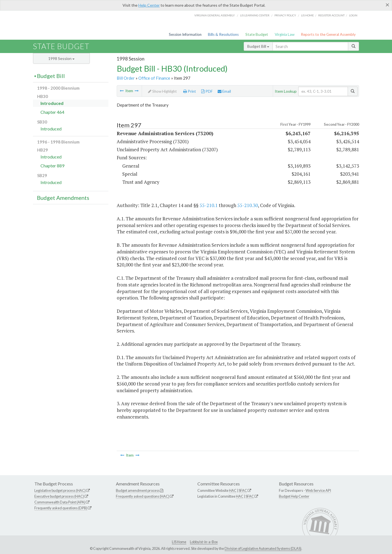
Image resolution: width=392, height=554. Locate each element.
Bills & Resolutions (223, 34)
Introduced (52, 103)
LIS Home (179, 542)
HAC (233, 490)
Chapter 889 (52, 166)
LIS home (307, 15)
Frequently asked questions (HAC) (143, 496)
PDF (207, 91)
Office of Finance (154, 78)
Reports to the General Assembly (328, 34)
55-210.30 (248, 205)
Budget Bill (258, 46)
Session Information (185, 34)
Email (224, 91)
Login (353, 15)
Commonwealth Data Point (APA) (60, 502)
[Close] (387, 5)
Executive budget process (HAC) (59, 496)
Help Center (149, 5)
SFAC (243, 490)
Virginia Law (285, 34)
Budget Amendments (63, 198)
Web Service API (318, 490)
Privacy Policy (285, 15)
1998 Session (61, 58)
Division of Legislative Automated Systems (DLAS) (263, 548)
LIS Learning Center (255, 15)
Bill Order (126, 78)
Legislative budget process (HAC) (60, 490)
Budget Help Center (294, 496)
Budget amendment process (138, 490)
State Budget (257, 34)
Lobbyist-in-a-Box (204, 542)
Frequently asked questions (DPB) (61, 508)
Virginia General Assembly (215, 15)
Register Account (331, 15)
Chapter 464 (52, 112)
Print (190, 91)
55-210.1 (209, 205)
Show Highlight (162, 91)
